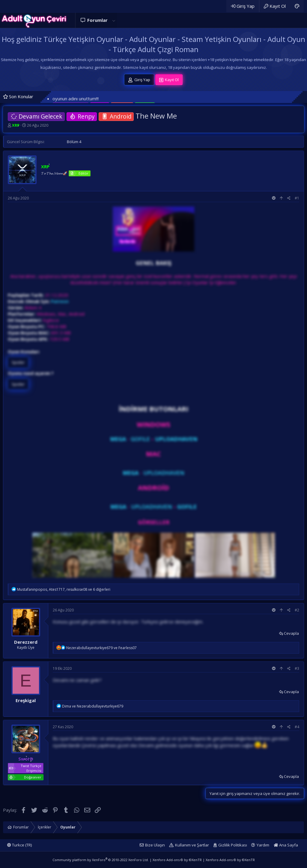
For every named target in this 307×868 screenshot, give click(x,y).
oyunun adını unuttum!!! (76, 99)
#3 (297, 668)
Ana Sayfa (286, 845)
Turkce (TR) (19, 845)
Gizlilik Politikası (233, 845)
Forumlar (97, 20)
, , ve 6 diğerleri (64, 589)
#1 (297, 198)
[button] (114, 20)
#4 (297, 727)
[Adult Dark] (297, 6)
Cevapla (291, 633)
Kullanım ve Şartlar (192, 845)
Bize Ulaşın (155, 845)
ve (101, 648)
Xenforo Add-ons (177, 860)
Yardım (263, 845)
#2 (297, 610)
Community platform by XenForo (101, 860)
